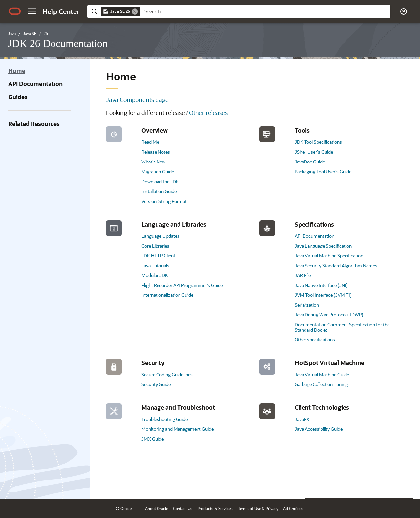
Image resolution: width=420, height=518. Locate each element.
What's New (153, 162)
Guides (18, 97)
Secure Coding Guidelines (167, 374)
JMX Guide (153, 439)
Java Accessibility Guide (319, 429)
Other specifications (315, 340)
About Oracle (157, 508)
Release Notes (156, 152)
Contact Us (183, 508)
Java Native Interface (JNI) (321, 285)
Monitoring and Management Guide (178, 429)
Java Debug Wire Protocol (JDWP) (329, 315)
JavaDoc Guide (310, 162)
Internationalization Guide (167, 295)
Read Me (150, 142)
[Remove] (135, 11)
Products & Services (215, 508)
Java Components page (137, 100)
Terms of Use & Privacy (258, 508)
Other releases (208, 113)
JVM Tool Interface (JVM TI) (323, 295)
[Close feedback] (313, 484)
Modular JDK (155, 275)
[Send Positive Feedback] (405, 484)
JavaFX (302, 419)
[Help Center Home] (61, 11)
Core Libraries (155, 246)
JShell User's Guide (314, 152)
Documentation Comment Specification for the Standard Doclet (342, 327)
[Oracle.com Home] (15, 11)
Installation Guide (159, 191)
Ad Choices (293, 508)
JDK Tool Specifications (318, 142)
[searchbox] (265, 11)
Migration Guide (158, 172)
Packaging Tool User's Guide (323, 172)
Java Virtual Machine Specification (329, 256)
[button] (32, 11)
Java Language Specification (323, 246)
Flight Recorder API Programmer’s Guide (182, 285)
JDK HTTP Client (158, 256)
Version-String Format (164, 201)
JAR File (303, 275)
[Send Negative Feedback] (388, 484)
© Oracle (124, 508)
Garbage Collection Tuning (321, 384)
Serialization (307, 305)
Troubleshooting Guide (165, 419)
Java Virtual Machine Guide (322, 374)
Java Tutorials (155, 265)
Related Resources (34, 124)
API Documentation (35, 84)
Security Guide (156, 384)
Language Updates (160, 236)
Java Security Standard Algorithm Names (336, 265)
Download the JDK (160, 181)
